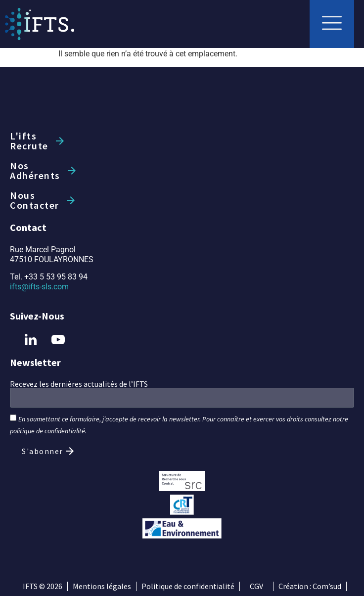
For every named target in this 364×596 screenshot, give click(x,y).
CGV (256, 586)
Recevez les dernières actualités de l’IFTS (79, 384)
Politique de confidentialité (188, 586)
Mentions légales (102, 586)
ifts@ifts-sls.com (39, 287)
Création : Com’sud (310, 586)
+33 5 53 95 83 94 (56, 277)
